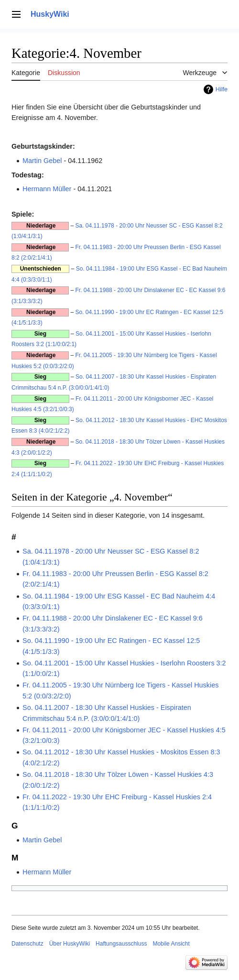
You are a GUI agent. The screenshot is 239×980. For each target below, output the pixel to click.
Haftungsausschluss (121, 944)
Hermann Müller (47, 189)
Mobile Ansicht (171, 944)
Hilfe (222, 89)
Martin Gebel (42, 161)
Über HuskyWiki (70, 944)
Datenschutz (27, 944)
